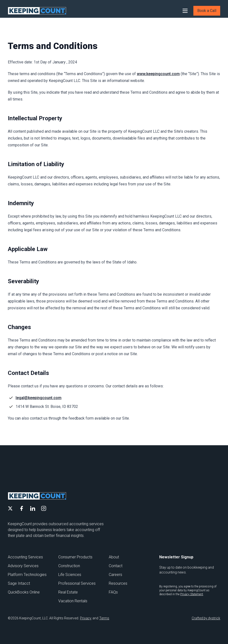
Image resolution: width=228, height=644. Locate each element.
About (114, 557)
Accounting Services (25, 557)
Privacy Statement (192, 594)
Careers (115, 575)
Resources (118, 583)
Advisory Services (23, 566)
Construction (69, 566)
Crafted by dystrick (206, 618)
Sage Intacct (19, 583)
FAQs (113, 592)
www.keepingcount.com (158, 74)
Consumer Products (75, 557)
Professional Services (77, 583)
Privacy (86, 618)
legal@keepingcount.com (39, 398)
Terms (104, 618)
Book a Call (207, 11)
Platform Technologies (27, 575)
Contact (116, 566)
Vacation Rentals (73, 601)
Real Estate (68, 592)
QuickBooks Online (24, 592)
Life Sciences (70, 575)
